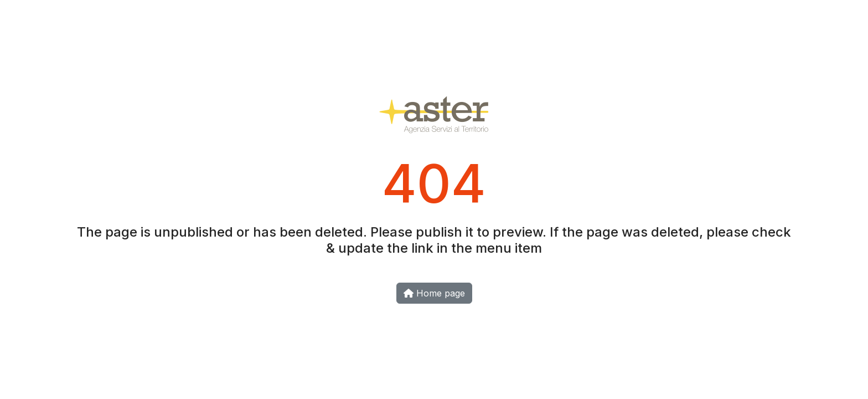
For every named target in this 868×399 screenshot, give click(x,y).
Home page (434, 293)
